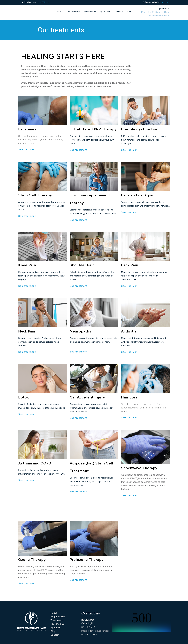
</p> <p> (142, 622)
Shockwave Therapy (139, 468)
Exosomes (27, 129)
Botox (23, 397)
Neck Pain (27, 331)
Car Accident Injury (87, 397)
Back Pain (130, 265)
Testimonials (58, 624)
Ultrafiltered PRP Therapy (93, 129)
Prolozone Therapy (87, 560)
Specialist (56, 628)
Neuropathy (81, 331)
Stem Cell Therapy (35, 195)
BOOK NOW (88, 620)
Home (54, 613)
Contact (55, 635)
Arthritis (129, 331)
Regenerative (58, 617)
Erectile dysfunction (140, 129)
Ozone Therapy (32, 560)
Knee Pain (27, 265)
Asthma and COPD (35, 463)
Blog (53, 631)
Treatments (57, 620)
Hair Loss (129, 397)
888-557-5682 (44, 2)
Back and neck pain (138, 195)
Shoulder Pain (82, 265)
